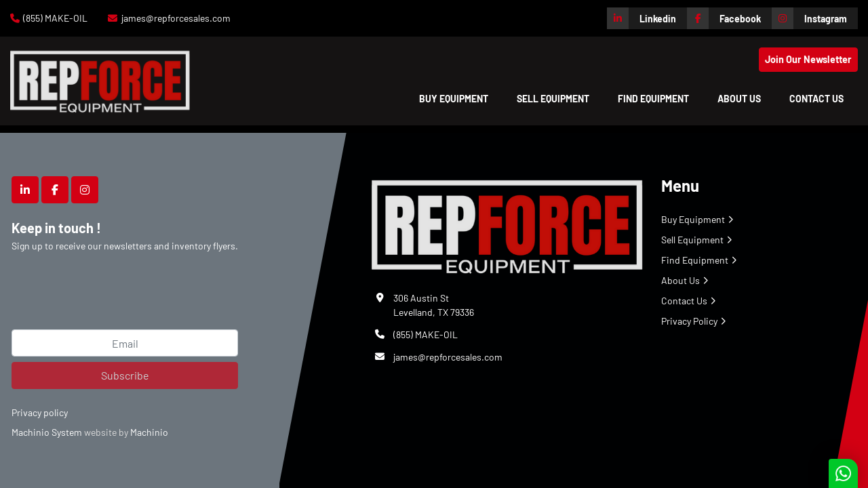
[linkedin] (647, 18)
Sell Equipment (553, 99)
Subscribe (125, 375)
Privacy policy (40, 412)
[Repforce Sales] (507, 224)
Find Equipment (653, 99)
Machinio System (47, 432)
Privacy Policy (689, 321)
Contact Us (816, 99)
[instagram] (815, 18)
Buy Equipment (454, 99)
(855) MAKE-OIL (55, 18)
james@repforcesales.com (176, 18)
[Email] (125, 343)
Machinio (149, 432)
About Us (739, 99)
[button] (454, 99)
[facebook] (729, 18)
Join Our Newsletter (808, 59)
